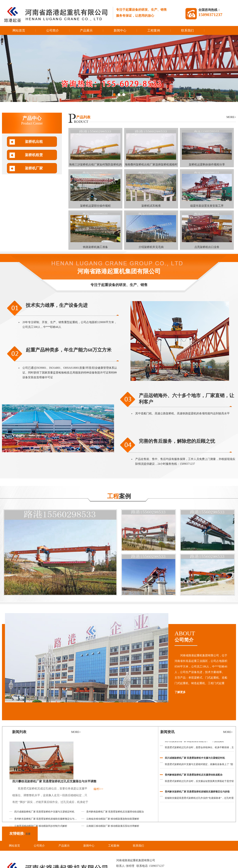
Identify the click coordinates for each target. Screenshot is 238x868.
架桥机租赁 (34, 155)
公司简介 (53, 30)
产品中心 (32, 121)
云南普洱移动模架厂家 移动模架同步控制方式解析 (41, 826)
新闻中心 (120, 30)
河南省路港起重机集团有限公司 (119, 271)
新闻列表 (19, 732)
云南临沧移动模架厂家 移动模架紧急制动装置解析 (113, 819)
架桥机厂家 (34, 168)
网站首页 (19, 30)
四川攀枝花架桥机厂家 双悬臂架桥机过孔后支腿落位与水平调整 (54, 781)
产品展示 (86, 30)
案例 (119, 496)
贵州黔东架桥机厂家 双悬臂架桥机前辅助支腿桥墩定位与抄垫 (197, 793)
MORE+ (231, 117)
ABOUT (205, 637)
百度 (28, 834)
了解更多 (180, 692)
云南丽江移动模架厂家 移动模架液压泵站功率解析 (113, 826)
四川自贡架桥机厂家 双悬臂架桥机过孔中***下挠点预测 (194, 742)
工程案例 (154, 30)
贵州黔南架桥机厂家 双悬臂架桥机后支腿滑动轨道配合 (194, 776)
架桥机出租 (34, 142)
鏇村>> (98, 789)
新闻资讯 (167, 732)
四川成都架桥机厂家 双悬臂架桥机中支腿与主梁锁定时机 (195, 759)
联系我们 (187, 30)
